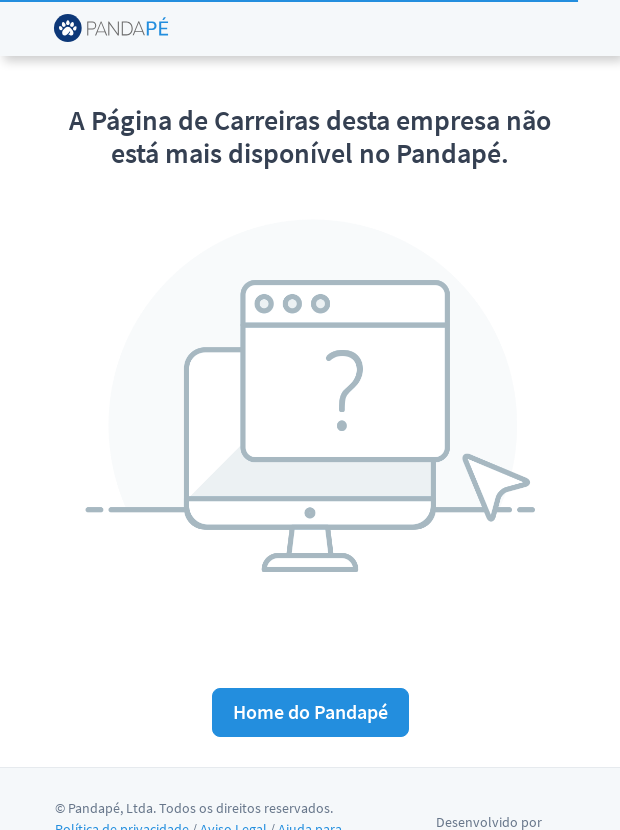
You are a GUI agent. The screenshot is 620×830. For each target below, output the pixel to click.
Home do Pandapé (310, 711)
